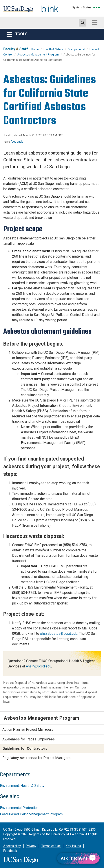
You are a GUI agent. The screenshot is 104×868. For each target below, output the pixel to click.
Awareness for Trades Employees (29, 739)
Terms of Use (51, 846)
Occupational (76, 49)
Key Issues (73, 846)
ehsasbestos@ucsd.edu (59, 634)
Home (35, 49)
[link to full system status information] (97, 7)
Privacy (31, 846)
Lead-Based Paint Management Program (31, 814)
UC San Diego (13, 10)
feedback (17, 142)
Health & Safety (53, 49)
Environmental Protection (19, 808)
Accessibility (12, 846)
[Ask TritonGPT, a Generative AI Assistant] (78, 858)
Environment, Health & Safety (22, 786)
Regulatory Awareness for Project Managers (36, 758)
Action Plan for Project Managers (28, 729)
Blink (35, 14)
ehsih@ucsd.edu (39, 666)
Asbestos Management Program (38, 54)
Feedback (10, 851)
